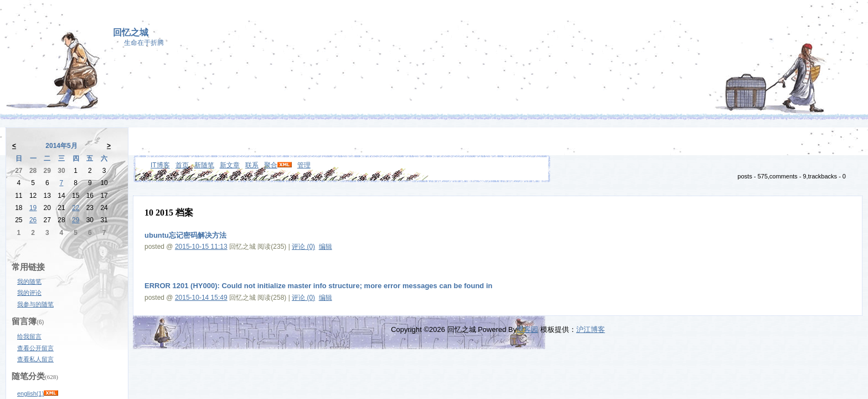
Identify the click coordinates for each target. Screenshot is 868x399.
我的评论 (29, 293)
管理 (304, 165)
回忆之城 (131, 32)
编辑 (325, 247)
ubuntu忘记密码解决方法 (185, 235)
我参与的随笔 (35, 304)
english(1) (30, 393)
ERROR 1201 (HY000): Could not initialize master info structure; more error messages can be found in (318, 286)
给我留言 (29, 336)
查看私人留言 (35, 359)
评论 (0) (303, 247)
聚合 (271, 165)
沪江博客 (591, 329)
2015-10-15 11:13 (201, 247)
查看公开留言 (35, 348)
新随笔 (204, 165)
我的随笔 (29, 282)
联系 (252, 165)
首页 (182, 165)
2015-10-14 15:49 (201, 298)
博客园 (527, 329)
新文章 (230, 165)
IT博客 (160, 165)
